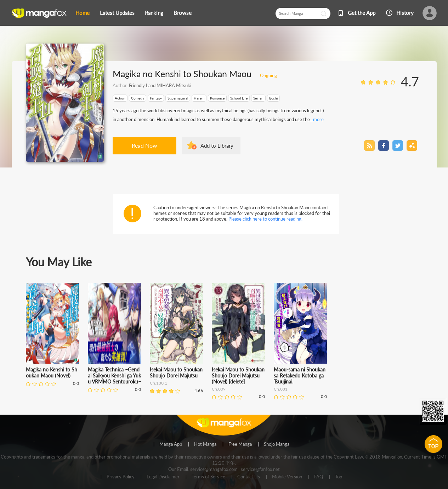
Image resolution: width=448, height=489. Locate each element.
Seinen (258, 98)
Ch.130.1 (158, 383)
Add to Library (217, 146)
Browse (183, 13)
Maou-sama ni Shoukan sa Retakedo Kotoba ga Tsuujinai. (300, 376)
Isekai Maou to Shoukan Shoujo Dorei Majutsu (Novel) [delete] (238, 376)
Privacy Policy (121, 477)
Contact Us (249, 477)
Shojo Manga (277, 444)
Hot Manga (205, 444)
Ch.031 (281, 389)
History (405, 13)
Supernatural (178, 98)
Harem (199, 98)
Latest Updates (117, 13)
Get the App (362, 13)
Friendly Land (142, 85)
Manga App (171, 444)
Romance (217, 98)
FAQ (319, 477)
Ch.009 (219, 389)
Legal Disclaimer (163, 477)
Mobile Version (287, 477)
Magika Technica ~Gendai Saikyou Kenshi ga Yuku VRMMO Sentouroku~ (114, 376)
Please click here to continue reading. (265, 219)
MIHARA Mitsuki (173, 85)
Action (120, 98)
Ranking (154, 13)
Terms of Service (208, 477)
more (318, 119)
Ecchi (273, 98)
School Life (239, 98)
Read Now (144, 145)
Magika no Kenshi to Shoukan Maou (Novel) (52, 373)
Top (339, 477)
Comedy (138, 98)
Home (83, 13)
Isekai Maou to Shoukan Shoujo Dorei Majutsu (176, 373)
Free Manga (240, 444)
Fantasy (156, 98)
